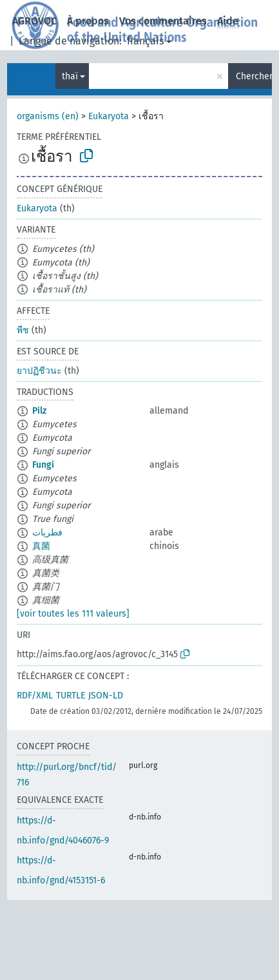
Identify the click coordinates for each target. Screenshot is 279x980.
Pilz (39, 411)
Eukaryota (109, 116)
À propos (88, 21)
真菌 (41, 546)
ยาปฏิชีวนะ (39, 371)
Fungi (43, 465)
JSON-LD (106, 696)
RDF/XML (35, 696)
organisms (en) (48, 116)
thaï (70, 76)
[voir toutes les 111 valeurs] (73, 614)
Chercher (254, 76)
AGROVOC (34, 21)
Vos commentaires (163, 21)
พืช (23, 330)
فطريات (47, 533)
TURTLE (71, 696)
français (145, 41)
